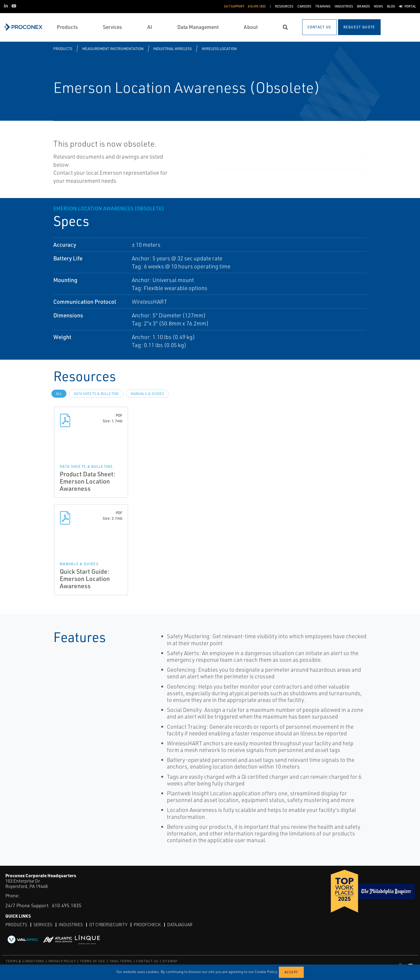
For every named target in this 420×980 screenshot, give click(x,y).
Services (43, 925)
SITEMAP (170, 961)
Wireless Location (219, 49)
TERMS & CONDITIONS (25, 961)
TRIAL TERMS (121, 961)
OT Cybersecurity (108, 925)
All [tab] (59, 394)
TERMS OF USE (92, 961)
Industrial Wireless (172, 49)
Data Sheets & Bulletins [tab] (96, 394)
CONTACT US (147, 961)
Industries (71, 925)
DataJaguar (180, 925)
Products (63, 49)
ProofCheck (147, 925)
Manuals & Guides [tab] (147, 394)
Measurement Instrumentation (113, 49)
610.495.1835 (67, 905)
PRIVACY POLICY (62, 961)
